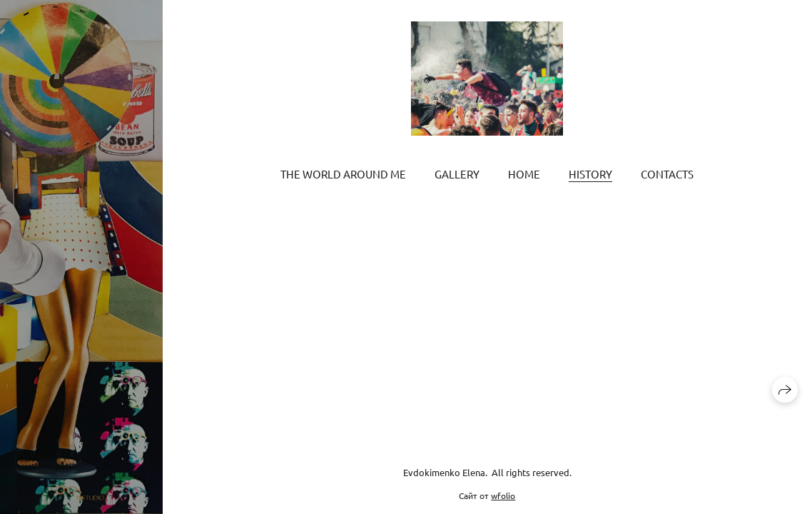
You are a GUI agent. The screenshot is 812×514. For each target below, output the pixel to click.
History (590, 174)
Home (524, 174)
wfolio (503, 495)
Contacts (667, 174)
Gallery (457, 174)
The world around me (343, 174)
